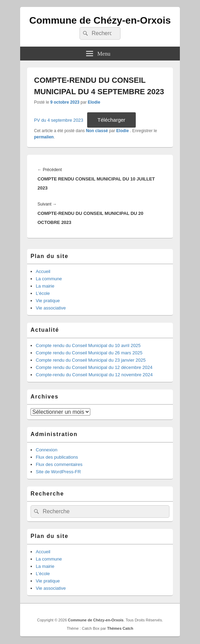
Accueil (43, 271)
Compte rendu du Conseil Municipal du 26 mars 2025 (89, 353)
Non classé (97, 131)
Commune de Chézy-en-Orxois (100, 20)
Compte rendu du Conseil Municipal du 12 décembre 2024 (94, 367)
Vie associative (51, 308)
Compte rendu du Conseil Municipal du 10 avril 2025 (88, 345)
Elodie (94, 102)
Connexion (47, 450)
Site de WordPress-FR (58, 472)
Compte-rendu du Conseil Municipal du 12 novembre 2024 (94, 375)
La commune (49, 279)
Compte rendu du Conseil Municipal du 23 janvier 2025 (91, 360)
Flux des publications (57, 457)
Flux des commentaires (59, 464)
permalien (44, 137)
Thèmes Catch (120, 628)
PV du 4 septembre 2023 (59, 120)
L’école (43, 293)
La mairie (45, 286)
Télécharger (111, 120)
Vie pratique (48, 301)
